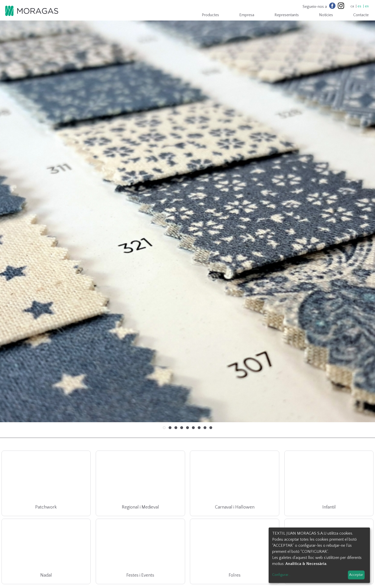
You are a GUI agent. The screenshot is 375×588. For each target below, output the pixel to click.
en (367, 6)
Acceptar (356, 575)
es (359, 6)
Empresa (247, 15)
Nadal (46, 536)
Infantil (329, 468)
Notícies (326, 15)
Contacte (361, 15)
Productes (210, 15)
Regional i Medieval (140, 468)
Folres (235, 536)
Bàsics (329, 536)
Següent (364, 196)
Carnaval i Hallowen (235, 468)
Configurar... (281, 575)
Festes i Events (140, 536)
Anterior (11, 196)
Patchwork (46, 468)
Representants (287, 15)
